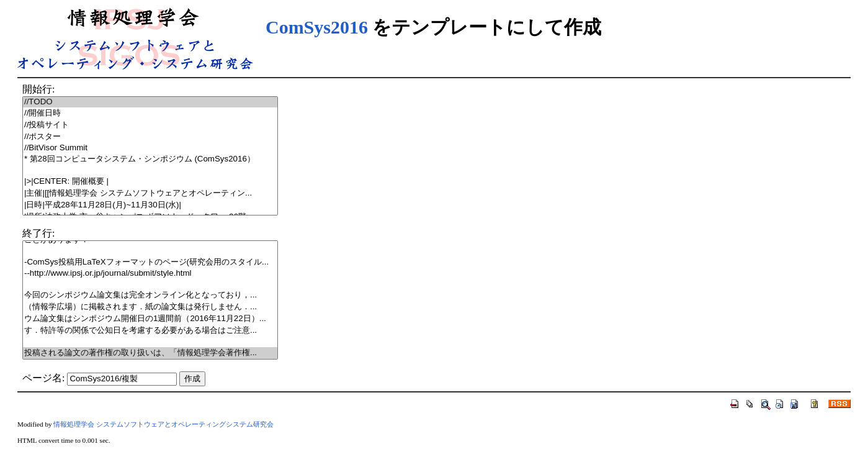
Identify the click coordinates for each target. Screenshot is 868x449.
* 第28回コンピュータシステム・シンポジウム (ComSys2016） (150, 159)
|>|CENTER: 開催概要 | (150, 182)
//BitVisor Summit (150, 148)
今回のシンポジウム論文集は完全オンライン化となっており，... (150, 295)
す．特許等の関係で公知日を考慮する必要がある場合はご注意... (150, 331)
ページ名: (43, 378)
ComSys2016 (317, 27)
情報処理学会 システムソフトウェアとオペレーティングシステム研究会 (163, 424)
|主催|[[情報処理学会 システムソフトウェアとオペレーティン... (150, 193)
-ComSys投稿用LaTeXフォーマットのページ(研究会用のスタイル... (150, 262)
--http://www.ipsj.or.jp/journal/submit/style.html (150, 274)
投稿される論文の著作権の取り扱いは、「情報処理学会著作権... (150, 353)
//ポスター (150, 137)
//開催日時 (150, 113)
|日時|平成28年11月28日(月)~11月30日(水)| (150, 205)
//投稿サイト (150, 125)
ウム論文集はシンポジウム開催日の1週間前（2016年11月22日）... (150, 319)
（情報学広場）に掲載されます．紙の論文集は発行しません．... (150, 307)
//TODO (150, 102)
